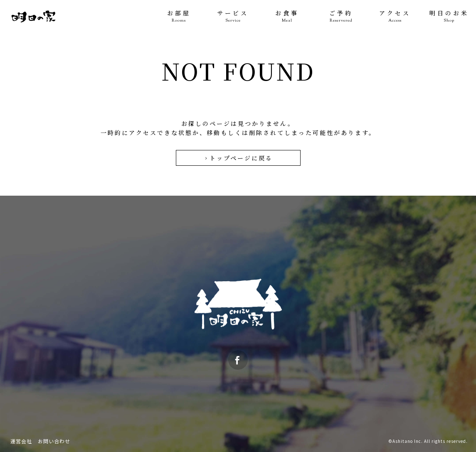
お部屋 (179, 16)
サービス (233, 16)
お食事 (287, 16)
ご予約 (341, 16)
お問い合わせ (54, 441)
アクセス (395, 16)
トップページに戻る (238, 158)
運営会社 (21, 441)
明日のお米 (449, 16)
